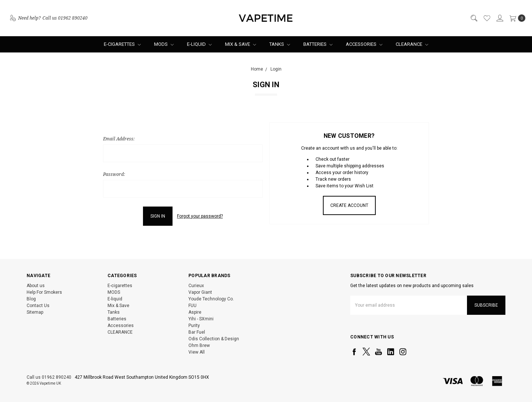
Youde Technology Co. (211, 299)
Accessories (364, 44)
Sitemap (35, 312)
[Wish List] (487, 18)
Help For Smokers (44, 292)
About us (36, 286)
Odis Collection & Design (214, 339)
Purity (194, 326)
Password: (114, 174)
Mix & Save (241, 44)
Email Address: (119, 139)
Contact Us (38, 306)
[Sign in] (499, 18)
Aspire (195, 312)
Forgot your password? (200, 216)
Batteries (318, 44)
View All (197, 352)
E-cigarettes (122, 44)
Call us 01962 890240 (49, 377)
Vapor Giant (200, 292)
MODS (164, 44)
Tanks (280, 44)
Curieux (196, 286)
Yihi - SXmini (201, 319)
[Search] (474, 18)
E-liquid (199, 44)
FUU (192, 306)
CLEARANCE (412, 44)
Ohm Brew (199, 345)
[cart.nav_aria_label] (516, 18)
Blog (31, 299)
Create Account (349, 205)
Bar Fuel (197, 332)
